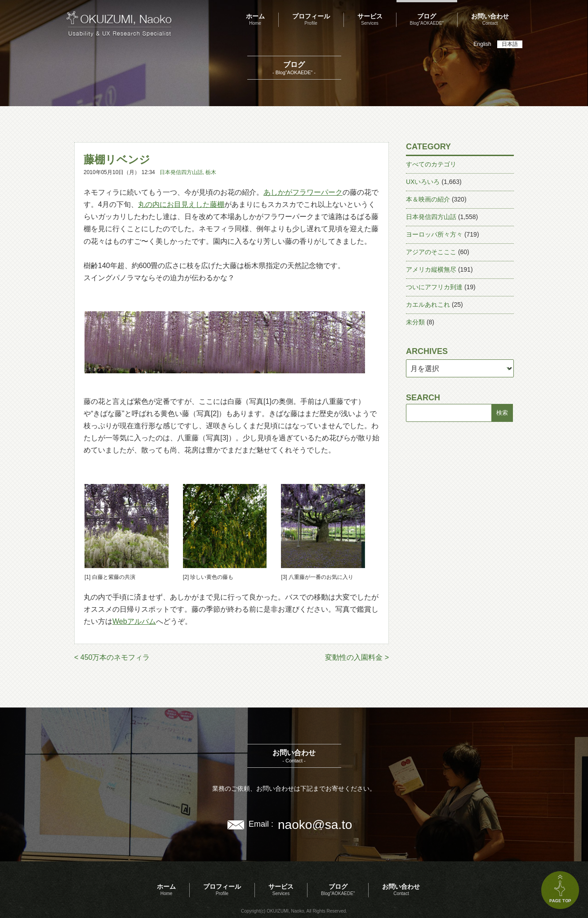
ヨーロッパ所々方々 (434, 234)
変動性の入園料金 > (357, 657)
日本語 (510, 44)
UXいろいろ (423, 182)
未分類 (415, 322)
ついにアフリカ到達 (434, 287)
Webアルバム (134, 621)
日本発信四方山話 (181, 172)
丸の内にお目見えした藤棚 (181, 204)
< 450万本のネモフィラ (112, 657)
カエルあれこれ (428, 305)
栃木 (211, 172)
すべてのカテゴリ (431, 164)
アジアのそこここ (431, 252)
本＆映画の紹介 (428, 199)
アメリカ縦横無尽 (431, 269)
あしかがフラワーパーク (303, 192)
